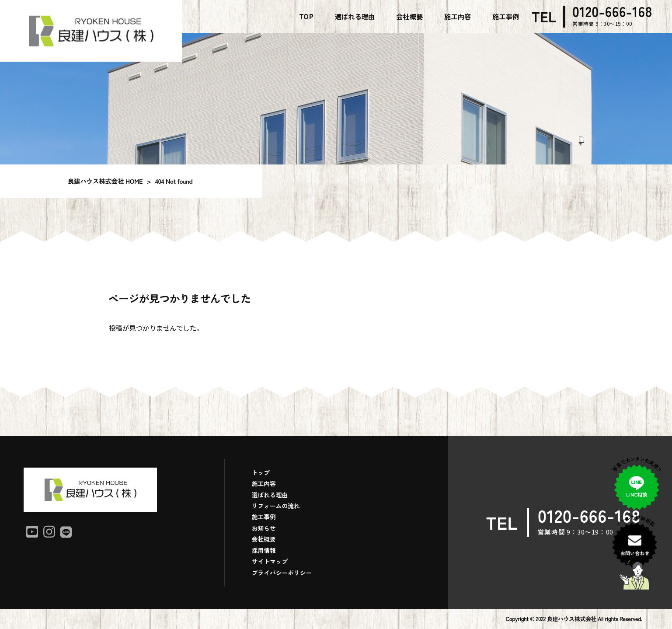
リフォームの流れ (276, 506)
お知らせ (264, 528)
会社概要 (264, 539)
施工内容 (264, 483)
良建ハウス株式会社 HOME (105, 181)
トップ (261, 472)
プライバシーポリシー (282, 573)
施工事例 (264, 517)
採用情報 (264, 550)
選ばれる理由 (270, 495)
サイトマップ (270, 561)
